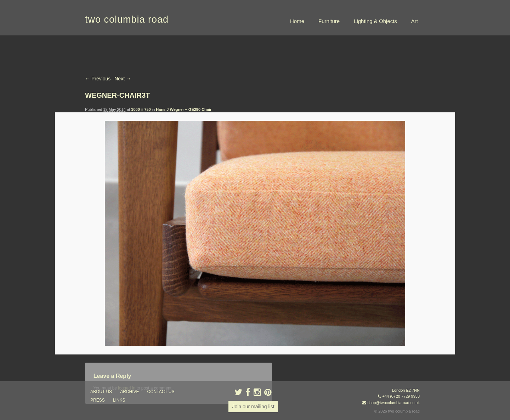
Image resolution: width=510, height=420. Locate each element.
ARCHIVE (129, 392)
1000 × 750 (141, 109)
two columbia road (127, 19)
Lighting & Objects (375, 21)
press (98, 400)
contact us (161, 392)
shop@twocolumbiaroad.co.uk (393, 403)
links (119, 400)
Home (297, 21)
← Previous (98, 79)
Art (415, 21)
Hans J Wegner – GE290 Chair (184, 109)
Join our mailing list (253, 407)
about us (101, 392)
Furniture (329, 21)
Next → (123, 79)
